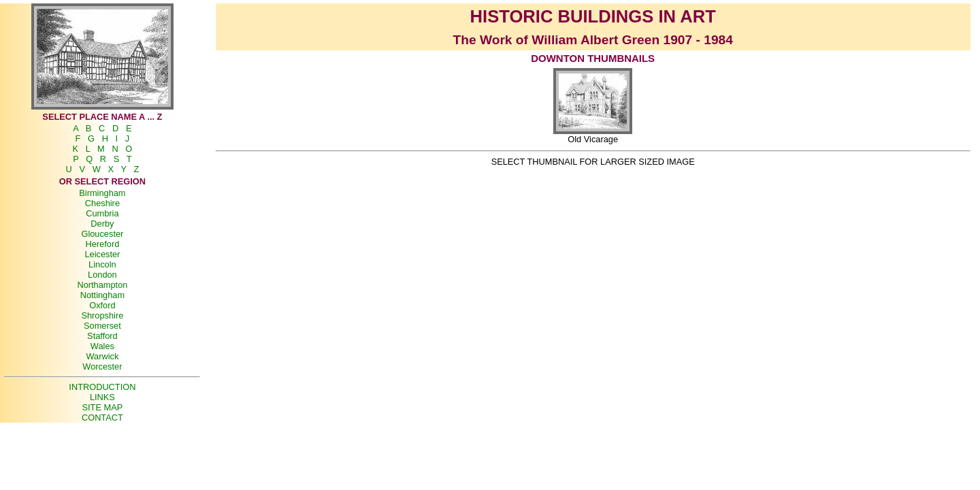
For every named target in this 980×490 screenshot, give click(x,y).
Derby (102, 224)
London (102, 275)
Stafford (102, 336)
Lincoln (102, 264)
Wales (102, 346)
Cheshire (102, 203)
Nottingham (102, 295)
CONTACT (102, 418)
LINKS (102, 397)
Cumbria (102, 213)
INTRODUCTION (102, 387)
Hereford (102, 244)
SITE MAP (103, 407)
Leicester (102, 254)
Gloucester (102, 234)
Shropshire (102, 315)
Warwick (102, 356)
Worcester (102, 366)
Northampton (102, 285)
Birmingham (102, 193)
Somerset (102, 326)
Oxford (102, 305)
